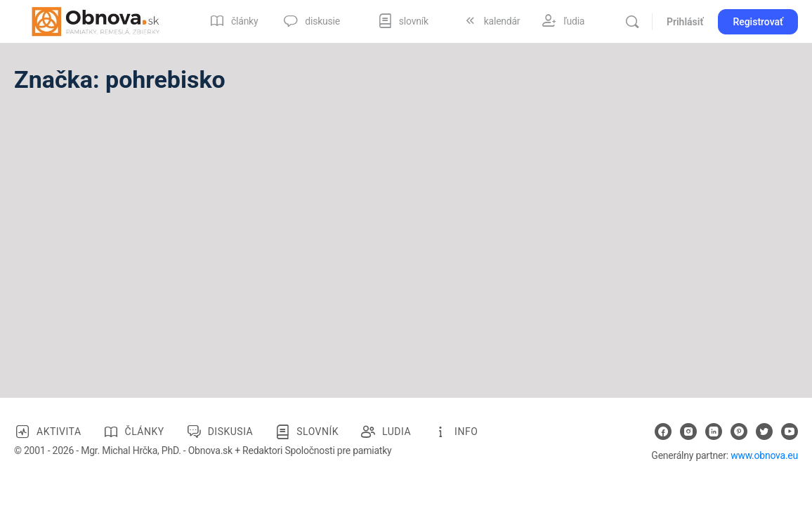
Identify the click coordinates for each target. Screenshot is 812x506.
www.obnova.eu (764, 455)
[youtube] (790, 432)
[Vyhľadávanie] (632, 22)
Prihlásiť (685, 22)
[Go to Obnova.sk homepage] (96, 20)
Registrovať (758, 22)
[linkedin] (714, 432)
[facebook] (663, 432)
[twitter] (764, 432)
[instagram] (688, 432)
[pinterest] (739, 432)
